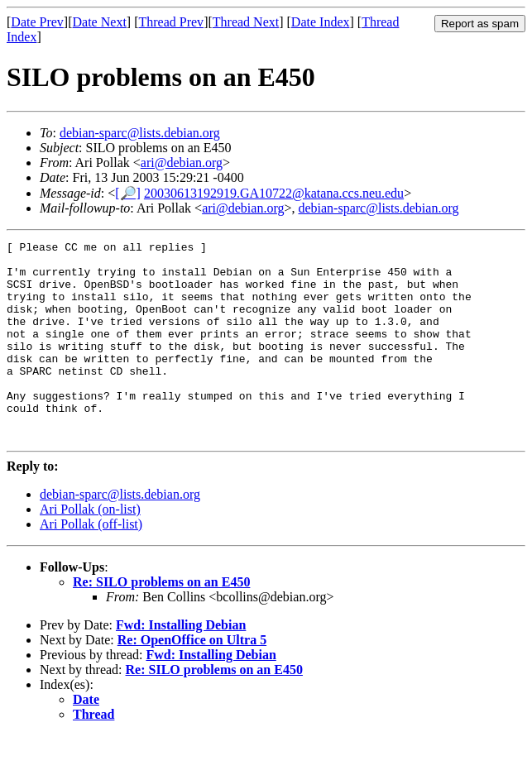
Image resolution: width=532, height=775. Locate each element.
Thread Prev (171, 22)
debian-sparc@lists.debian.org (140, 133)
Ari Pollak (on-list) (90, 549)
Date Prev (37, 22)
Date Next (100, 22)
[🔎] (128, 193)
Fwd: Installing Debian (181, 665)
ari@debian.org (182, 163)
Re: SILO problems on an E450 (161, 622)
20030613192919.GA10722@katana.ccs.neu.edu (274, 193)
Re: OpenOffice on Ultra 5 (192, 679)
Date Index (321, 22)
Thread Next (246, 22)
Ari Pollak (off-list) (91, 564)
